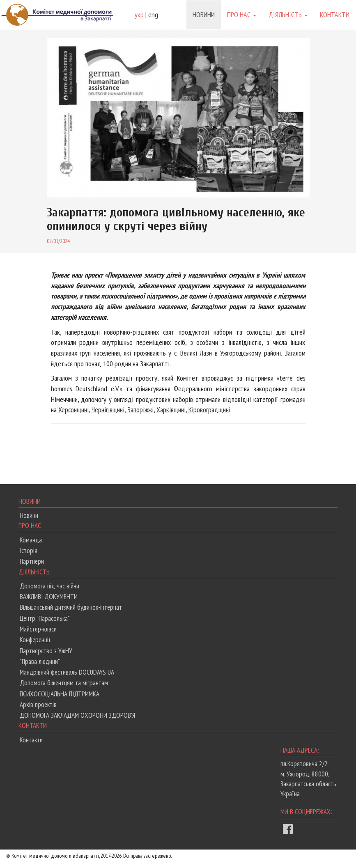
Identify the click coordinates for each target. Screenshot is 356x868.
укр (139, 15)
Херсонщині (73, 410)
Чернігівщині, (109, 410)
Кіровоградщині (209, 410)
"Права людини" (40, 661)
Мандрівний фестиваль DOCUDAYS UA (67, 672)
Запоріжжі (140, 410)
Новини (204, 15)
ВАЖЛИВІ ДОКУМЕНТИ (49, 597)
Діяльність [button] (288, 15)
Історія (29, 551)
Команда (31, 540)
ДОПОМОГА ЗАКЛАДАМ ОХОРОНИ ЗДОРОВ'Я (77, 715)
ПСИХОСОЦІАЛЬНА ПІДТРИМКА (60, 694)
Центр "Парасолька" (45, 618)
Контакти (335, 15)
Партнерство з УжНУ (46, 651)
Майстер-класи (38, 629)
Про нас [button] (242, 15)
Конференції (35, 640)
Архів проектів (38, 705)
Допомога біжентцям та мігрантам (64, 683)
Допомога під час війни (49, 586)
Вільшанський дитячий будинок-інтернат (71, 607)
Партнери (32, 561)
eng (153, 15)
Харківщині (171, 410)
